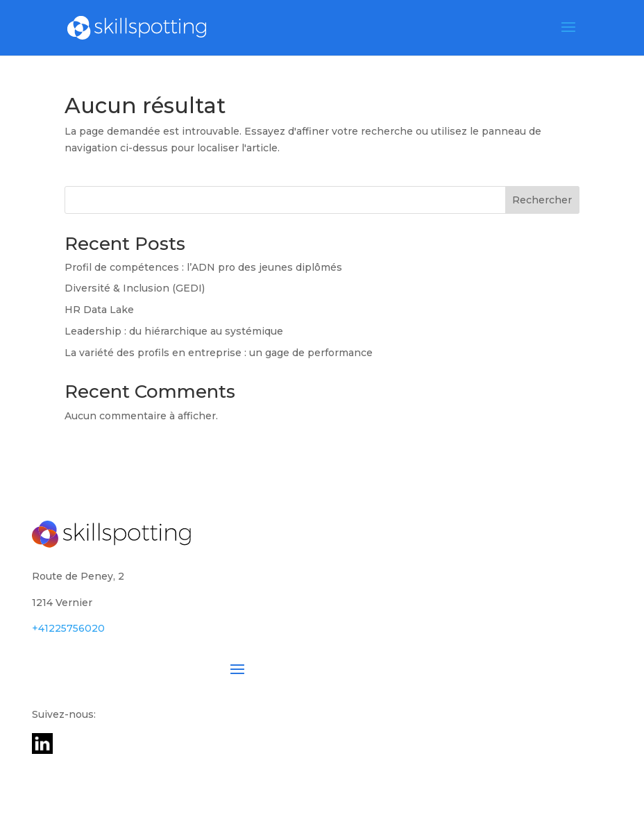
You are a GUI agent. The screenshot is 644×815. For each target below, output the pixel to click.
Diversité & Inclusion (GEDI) (135, 288)
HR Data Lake (99, 310)
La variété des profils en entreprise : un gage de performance (219, 353)
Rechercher (542, 200)
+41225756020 (68, 628)
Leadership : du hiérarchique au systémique (174, 331)
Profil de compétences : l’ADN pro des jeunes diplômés (203, 267)
